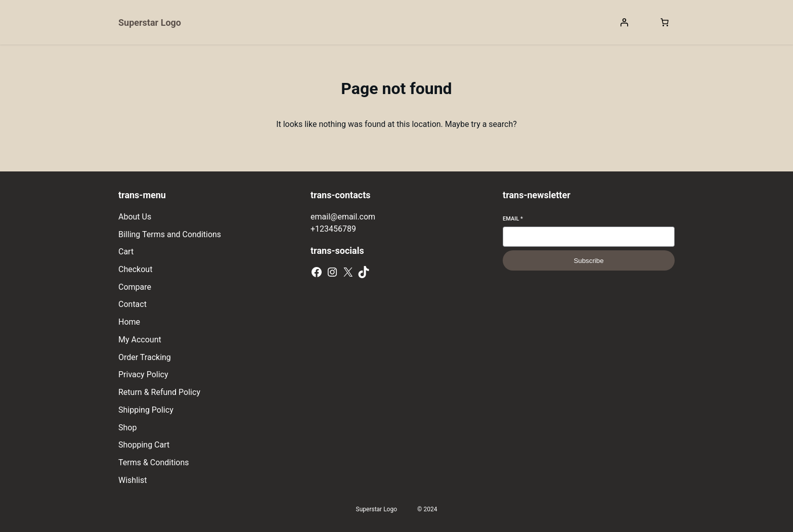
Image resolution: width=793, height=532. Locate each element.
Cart (126, 252)
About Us (135, 217)
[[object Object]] (665, 22)
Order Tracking (145, 357)
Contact (133, 304)
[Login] (624, 22)
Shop (127, 428)
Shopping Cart (144, 445)
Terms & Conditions (154, 462)
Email (513, 219)
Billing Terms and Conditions (170, 234)
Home (129, 322)
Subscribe (588, 261)
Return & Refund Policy (159, 392)
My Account (140, 340)
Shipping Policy (146, 410)
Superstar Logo (150, 23)
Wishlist (133, 480)
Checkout (135, 269)
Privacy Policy (143, 374)
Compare (135, 287)
